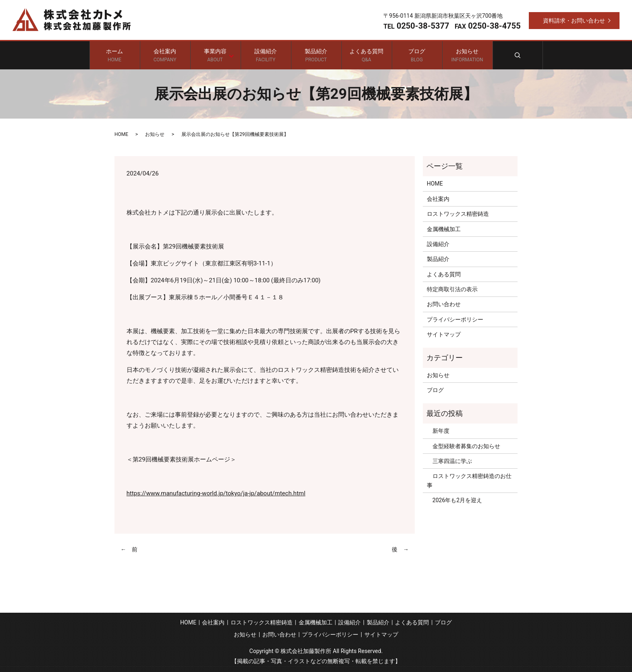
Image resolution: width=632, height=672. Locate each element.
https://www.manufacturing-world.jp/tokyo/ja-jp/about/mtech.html (216, 493)
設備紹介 (266, 55)
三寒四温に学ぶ (449, 461)
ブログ (417, 55)
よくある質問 (367, 55)
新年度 (438, 431)
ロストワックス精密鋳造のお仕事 (469, 480)
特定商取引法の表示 (452, 289)
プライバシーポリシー (455, 319)
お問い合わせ (444, 304)
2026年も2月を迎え (454, 500)
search (518, 55)
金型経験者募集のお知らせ (464, 446)
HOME (121, 134)
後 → (400, 549)
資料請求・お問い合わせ (574, 21)
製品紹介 (316, 55)
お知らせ (467, 55)
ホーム (115, 55)
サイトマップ (444, 334)
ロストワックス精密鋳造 (458, 214)
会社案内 (165, 55)
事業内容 (214, 55)
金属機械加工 (444, 229)
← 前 (129, 549)
